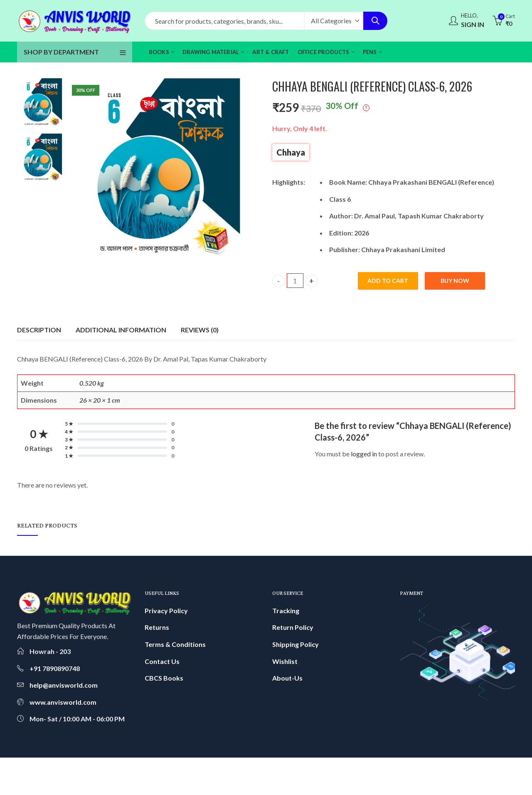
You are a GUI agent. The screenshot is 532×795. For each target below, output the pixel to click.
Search (375, 21)
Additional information (121, 330)
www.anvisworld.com (63, 702)
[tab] (39, 330)
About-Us (287, 678)
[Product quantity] (295, 281)
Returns (157, 627)
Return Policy (293, 627)
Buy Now (455, 281)
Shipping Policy (296, 644)
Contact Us (162, 661)
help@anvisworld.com (64, 685)
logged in (364, 454)
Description (39, 330)
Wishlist (285, 661)
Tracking (286, 610)
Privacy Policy (166, 610)
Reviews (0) (200, 330)
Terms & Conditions (175, 644)
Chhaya (291, 152)
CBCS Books (164, 678)
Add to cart (388, 281)
